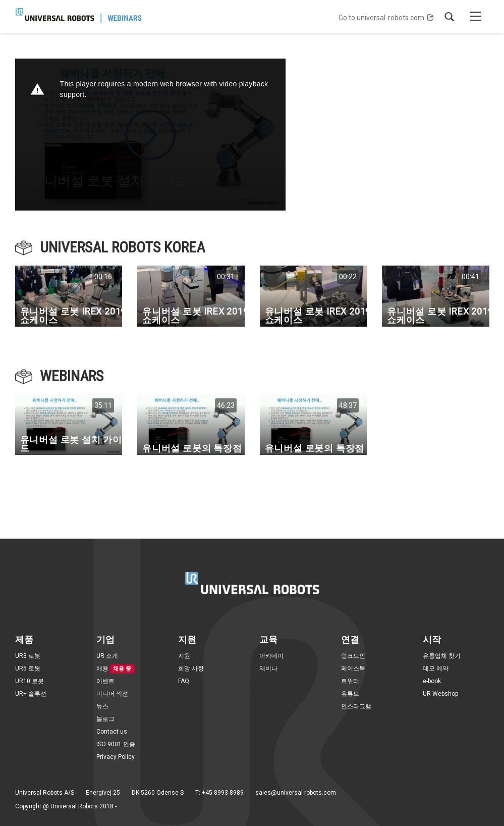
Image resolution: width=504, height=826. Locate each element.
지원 (184, 656)
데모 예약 (436, 668)
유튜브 (350, 694)
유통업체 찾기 (442, 656)
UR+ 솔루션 (31, 694)
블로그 (105, 719)
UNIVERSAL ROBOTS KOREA (122, 247)
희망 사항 (191, 668)
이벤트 (105, 681)
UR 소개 (107, 656)
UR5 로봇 (28, 668)
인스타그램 (356, 706)
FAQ (184, 681)
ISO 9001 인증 (116, 744)
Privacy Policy (116, 757)
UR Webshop (440, 694)
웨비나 (268, 668)
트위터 (350, 681)
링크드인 (353, 656)
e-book (432, 681)
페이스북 (353, 668)
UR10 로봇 (30, 681)
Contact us (112, 732)
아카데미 (271, 656)
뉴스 (102, 706)
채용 (102, 668)
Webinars (72, 376)
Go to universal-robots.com (386, 18)
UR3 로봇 (28, 656)
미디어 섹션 (112, 694)
